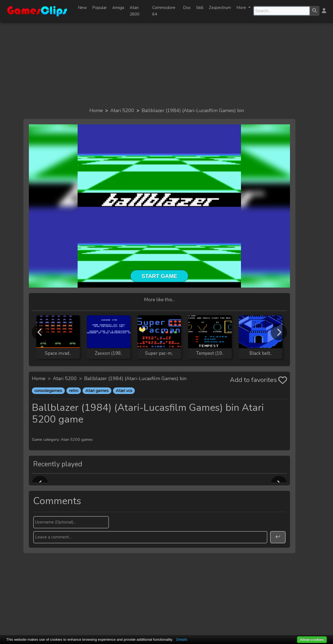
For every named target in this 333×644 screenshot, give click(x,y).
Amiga (118, 8)
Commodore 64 (164, 11)
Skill (200, 8)
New (82, 8)
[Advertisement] (167, 64)
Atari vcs (124, 391)
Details (182, 640)
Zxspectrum (220, 8)
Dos (187, 8)
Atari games (97, 391)
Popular (100, 8)
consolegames (48, 391)
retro (74, 391)
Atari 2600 (135, 11)
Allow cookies (312, 640)
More (242, 8)
